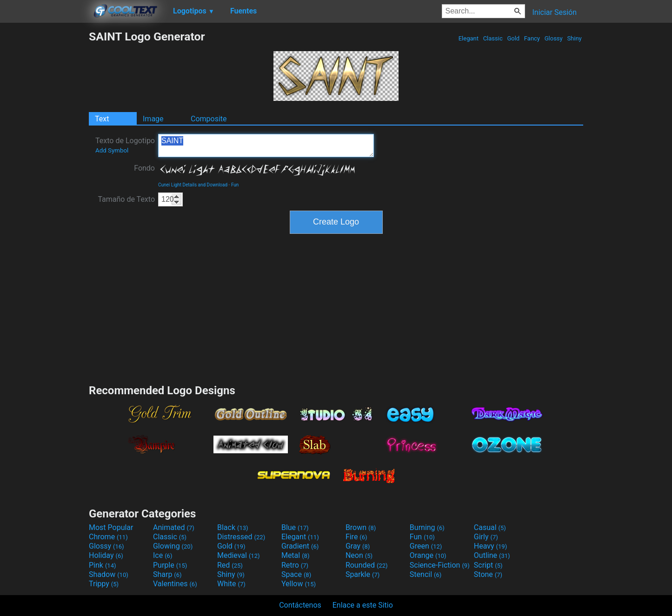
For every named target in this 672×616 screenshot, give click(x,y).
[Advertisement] (44, 169)
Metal (296, 555)
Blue (295, 527)
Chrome (108, 537)
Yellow (299, 584)
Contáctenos (300, 605)
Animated (174, 527)
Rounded (367, 565)
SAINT (266, 146)
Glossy (553, 38)
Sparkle (363, 574)
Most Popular (111, 527)
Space (296, 574)
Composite (209, 119)
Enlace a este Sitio (363, 605)
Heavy (490, 546)
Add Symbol (112, 150)
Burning (427, 527)
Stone (488, 574)
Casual (490, 527)
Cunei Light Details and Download (193, 185)
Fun (235, 185)
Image (153, 119)
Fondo (144, 168)
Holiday (106, 555)
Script (488, 565)
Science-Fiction (440, 565)
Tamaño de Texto (126, 199)
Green (426, 546)
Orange (428, 555)
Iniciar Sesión (554, 12)
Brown (361, 527)
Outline (492, 555)
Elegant (468, 38)
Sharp (167, 574)
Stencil (426, 574)
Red (230, 565)
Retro (295, 565)
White (231, 584)
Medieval (239, 555)
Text (102, 119)
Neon (359, 555)
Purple (170, 565)
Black (233, 527)
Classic (493, 38)
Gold (513, 38)
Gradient (300, 546)
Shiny (574, 38)
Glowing (173, 546)
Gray (358, 546)
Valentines (175, 584)
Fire (356, 537)
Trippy (104, 584)
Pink (103, 565)
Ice (163, 555)
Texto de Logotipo (125, 145)
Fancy (532, 38)
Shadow (109, 574)
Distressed (241, 537)
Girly (486, 537)
